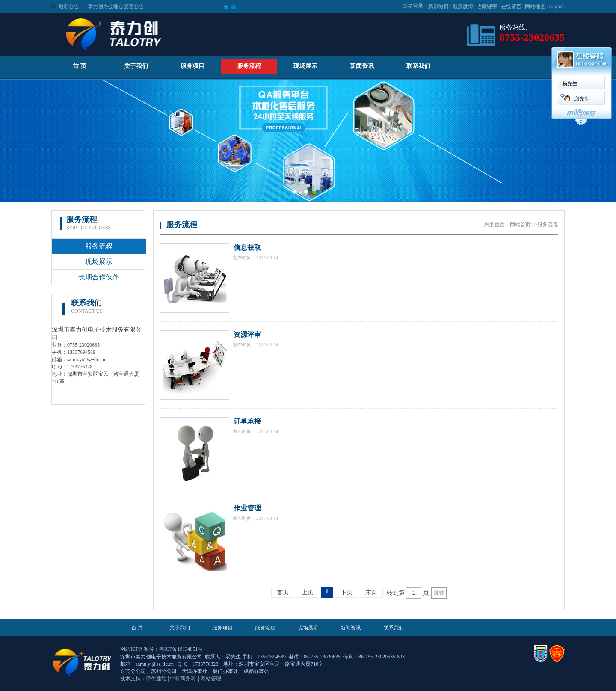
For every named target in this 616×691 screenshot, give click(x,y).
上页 (308, 592)
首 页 (80, 66)
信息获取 (247, 248)
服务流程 (249, 66)
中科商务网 (183, 679)
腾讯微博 (438, 6)
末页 (371, 592)
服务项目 (192, 66)
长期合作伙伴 (99, 277)
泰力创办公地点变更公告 (116, 6)
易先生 (570, 83)
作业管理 (247, 508)
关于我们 (136, 66)
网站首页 (520, 225)
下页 (346, 592)
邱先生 (582, 99)
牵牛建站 (156, 679)
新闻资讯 (362, 66)
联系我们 (418, 66)
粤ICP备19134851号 (181, 649)
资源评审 (247, 334)
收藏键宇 (487, 6)
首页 (283, 592)
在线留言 (511, 6)
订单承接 (247, 421)
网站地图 (535, 6)
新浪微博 (463, 6)
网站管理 (211, 679)
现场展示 (305, 66)
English (557, 6)
